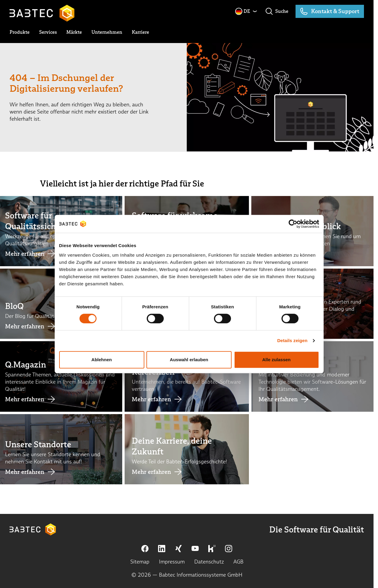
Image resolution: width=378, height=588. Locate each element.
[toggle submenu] (20, 32)
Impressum (172, 562)
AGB (238, 562)
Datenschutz (209, 562)
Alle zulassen (278, 373)
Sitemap (140, 562)
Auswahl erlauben (189, 373)
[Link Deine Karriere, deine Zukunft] (187, 449)
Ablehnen (100, 373)
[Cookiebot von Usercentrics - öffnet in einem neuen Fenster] (295, 237)
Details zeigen (295, 354)
